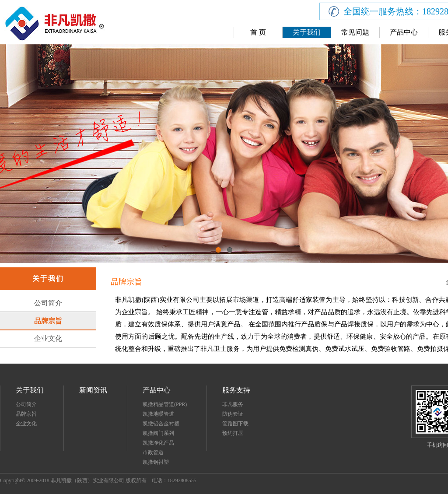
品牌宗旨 (48, 321)
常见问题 (355, 32)
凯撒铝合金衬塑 (161, 424)
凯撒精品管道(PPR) (165, 404)
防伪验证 (233, 414)
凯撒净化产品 (158, 443)
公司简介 (48, 303)
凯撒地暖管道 (158, 414)
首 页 (258, 32)
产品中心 (404, 32)
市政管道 (153, 452)
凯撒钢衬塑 (156, 462)
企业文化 (48, 338)
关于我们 (307, 32)
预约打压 (233, 433)
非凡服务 (233, 404)
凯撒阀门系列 (158, 433)
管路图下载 (235, 424)
